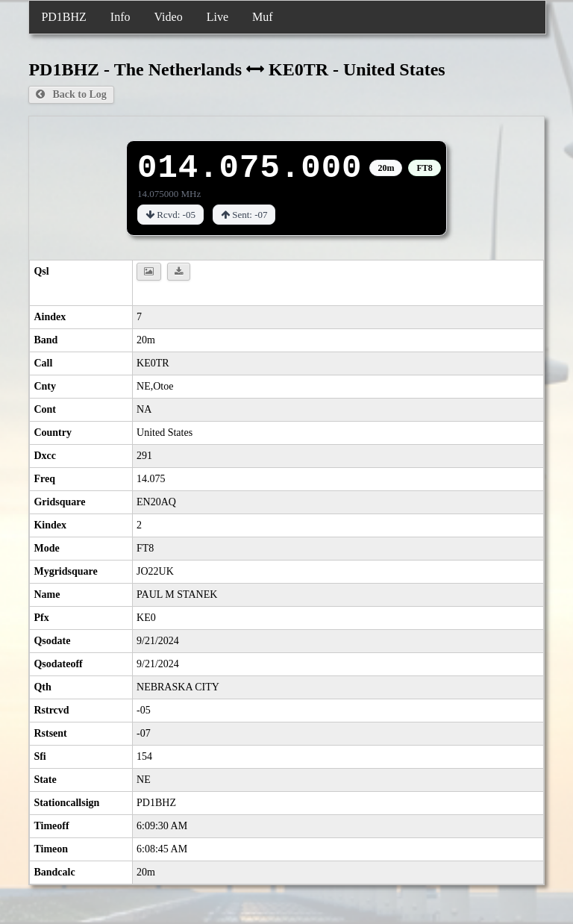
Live (217, 17)
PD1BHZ (63, 17)
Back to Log (71, 94)
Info (120, 17)
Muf (263, 17)
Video (169, 17)
